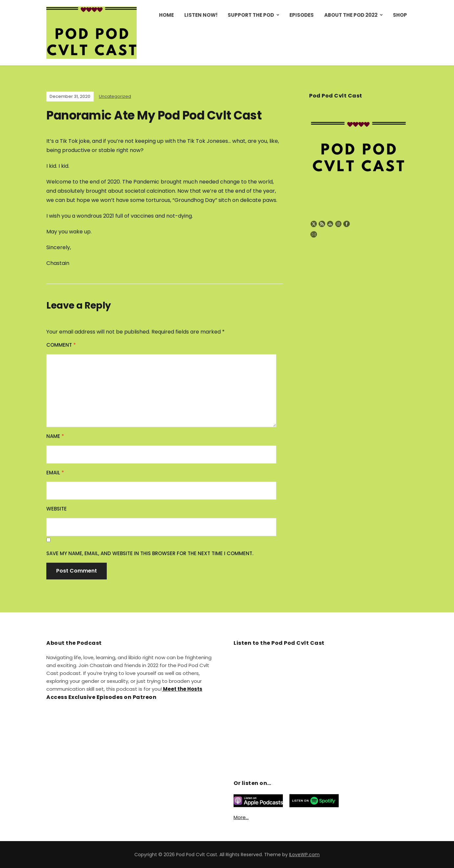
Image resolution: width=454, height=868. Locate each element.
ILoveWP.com (304, 855)
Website (57, 509)
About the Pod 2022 (351, 15)
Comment (61, 345)
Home (166, 15)
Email (55, 473)
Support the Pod (251, 15)
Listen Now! (201, 15)
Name (55, 436)
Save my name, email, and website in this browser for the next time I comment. (150, 553)
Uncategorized (115, 96)
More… (241, 817)
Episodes (302, 15)
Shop (400, 15)
